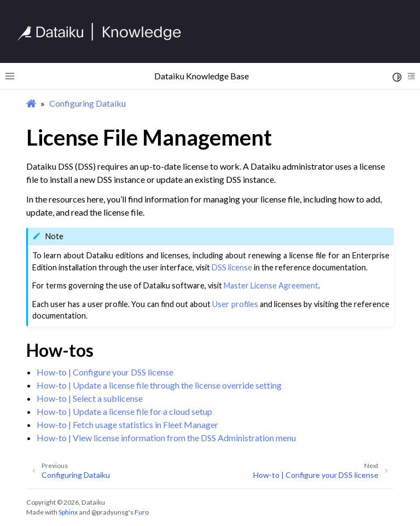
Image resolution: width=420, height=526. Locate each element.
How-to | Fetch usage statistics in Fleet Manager (127, 424)
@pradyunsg (110, 512)
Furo (142, 512)
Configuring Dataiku (87, 103)
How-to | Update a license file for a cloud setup (124, 411)
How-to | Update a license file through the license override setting (159, 385)
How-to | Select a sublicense (90, 398)
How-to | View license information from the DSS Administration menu (166, 438)
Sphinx (68, 512)
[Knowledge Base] (104, 32)
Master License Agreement (271, 285)
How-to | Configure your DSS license (105, 372)
